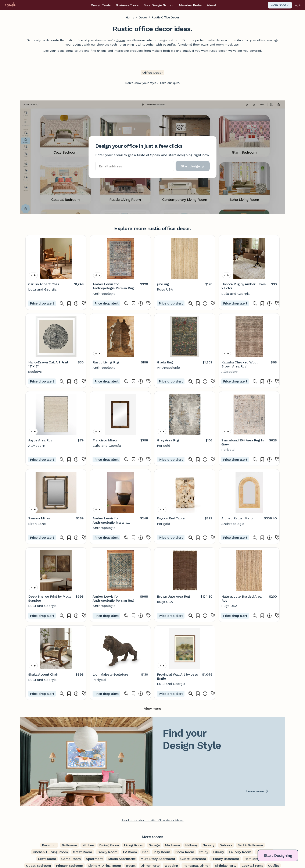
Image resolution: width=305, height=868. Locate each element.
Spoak (121, 40)
